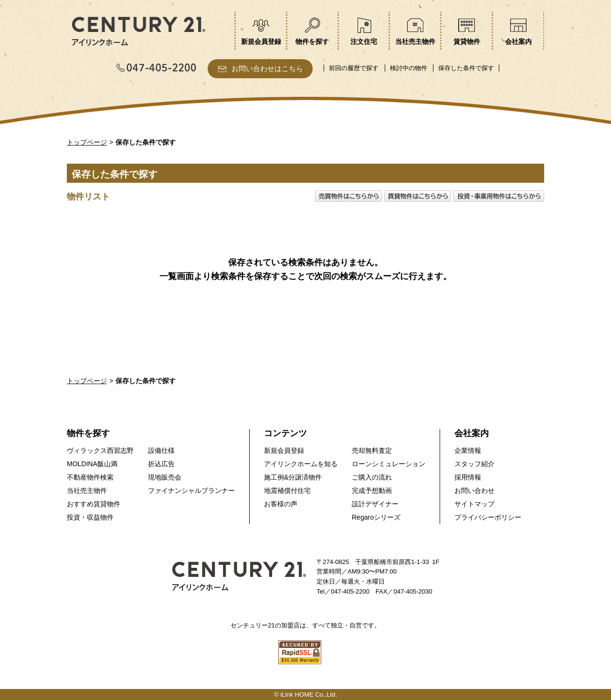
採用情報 (468, 477)
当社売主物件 (87, 491)
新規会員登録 (284, 450)
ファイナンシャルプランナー (191, 491)
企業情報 (468, 450)
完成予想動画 (372, 491)
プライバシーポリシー (488, 517)
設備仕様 (161, 450)
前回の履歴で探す (354, 68)
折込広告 (161, 464)
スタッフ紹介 (474, 464)
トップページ (87, 142)
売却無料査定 (372, 450)
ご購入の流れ (372, 477)
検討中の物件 (409, 68)
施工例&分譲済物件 (293, 477)
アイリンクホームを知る (301, 464)
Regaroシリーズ (376, 517)
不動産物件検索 (90, 477)
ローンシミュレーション (389, 464)
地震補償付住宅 (287, 491)
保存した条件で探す (466, 68)
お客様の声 (281, 504)
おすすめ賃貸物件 (94, 504)
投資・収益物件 (90, 517)
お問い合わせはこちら (267, 68)
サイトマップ (474, 504)
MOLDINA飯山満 (92, 464)
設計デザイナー (375, 504)
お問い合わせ (474, 491)
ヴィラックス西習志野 (100, 450)
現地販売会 (165, 477)
